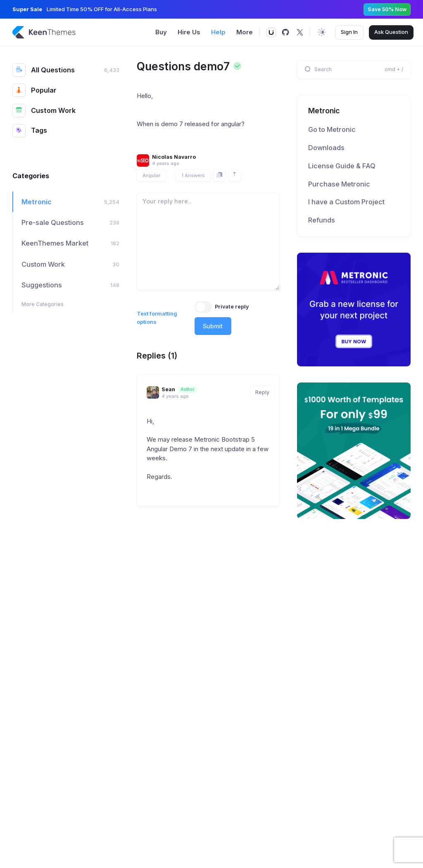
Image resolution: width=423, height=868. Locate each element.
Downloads (326, 148)
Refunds (322, 220)
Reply (262, 392)
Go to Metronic (332, 129)
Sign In (349, 32)
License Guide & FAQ (342, 166)
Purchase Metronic (339, 184)
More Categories (43, 304)
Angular (151, 175)
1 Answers (193, 175)
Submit (213, 326)
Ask (391, 32)
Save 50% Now (387, 9)
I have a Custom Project (346, 202)
